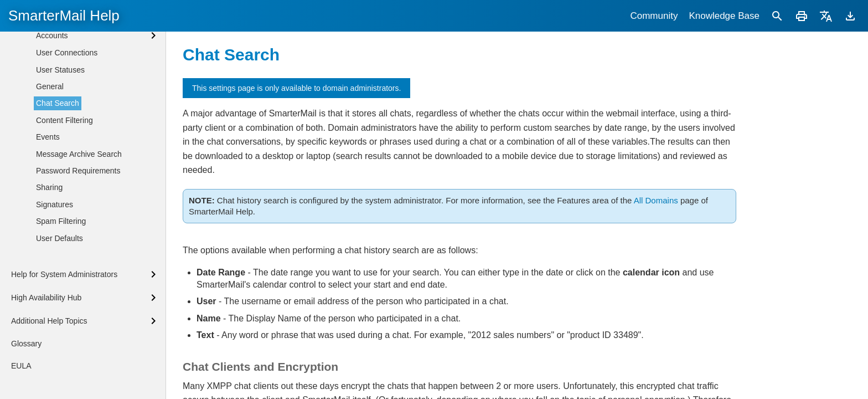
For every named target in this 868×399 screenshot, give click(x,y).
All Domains (656, 200)
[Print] (802, 16)
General (50, 198)
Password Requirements (78, 283)
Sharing (49, 299)
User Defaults (60, 350)
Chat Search (58, 215)
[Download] (850, 16)
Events (48, 249)
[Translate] (826, 16)
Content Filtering (64, 232)
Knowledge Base (724, 16)
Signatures (55, 316)
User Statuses (60, 182)
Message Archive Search (79, 266)
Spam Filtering (61, 333)
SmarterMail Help (64, 16)
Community (654, 16)
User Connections (67, 165)
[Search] (777, 16)
